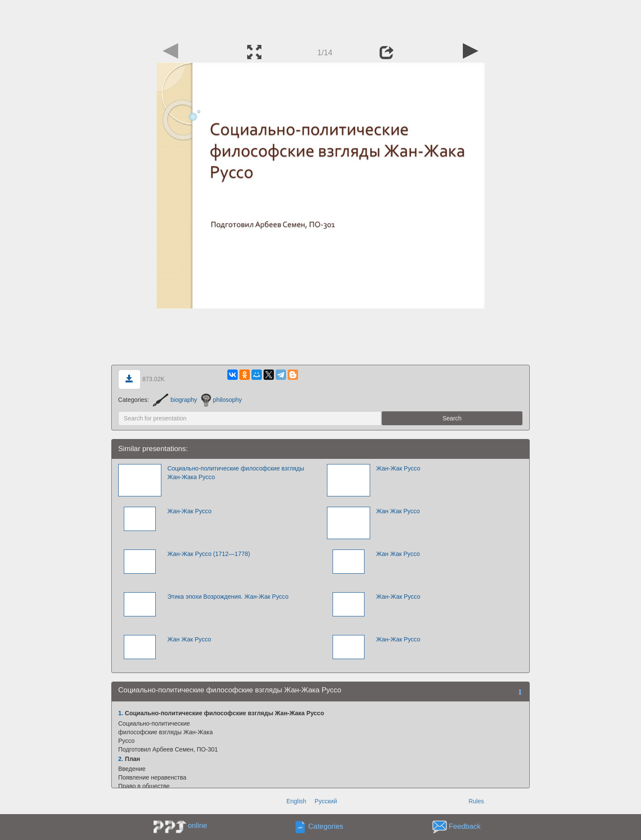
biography (175, 400)
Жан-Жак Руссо (398, 468)
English (296, 801)
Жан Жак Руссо (398, 511)
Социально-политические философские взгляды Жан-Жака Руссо (236, 473)
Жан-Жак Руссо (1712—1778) (209, 554)
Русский (326, 801)
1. (121, 713)
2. (121, 759)
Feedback (465, 827)
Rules (476, 801)
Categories (326, 827)
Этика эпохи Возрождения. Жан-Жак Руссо (228, 597)
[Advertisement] (320, 19)
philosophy (222, 400)
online (197, 826)
